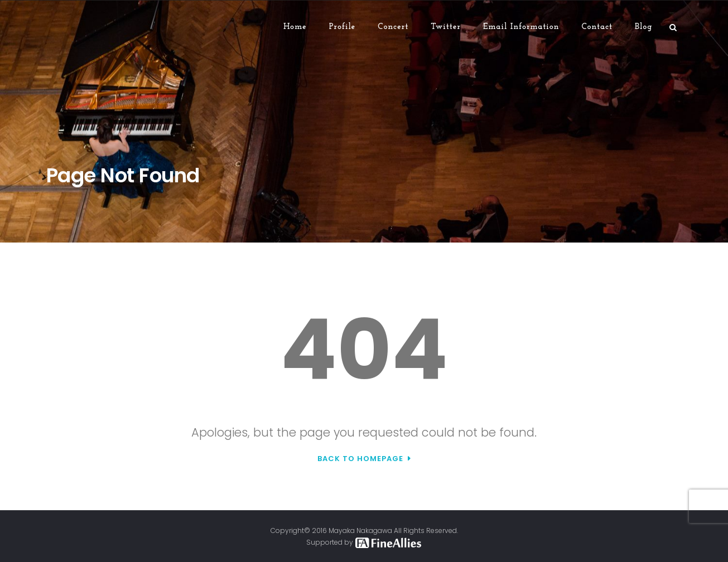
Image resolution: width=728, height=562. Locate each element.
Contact (597, 27)
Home (295, 27)
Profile (343, 27)
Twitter (446, 27)
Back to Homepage (360, 459)
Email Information (521, 27)
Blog (644, 27)
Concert (393, 27)
